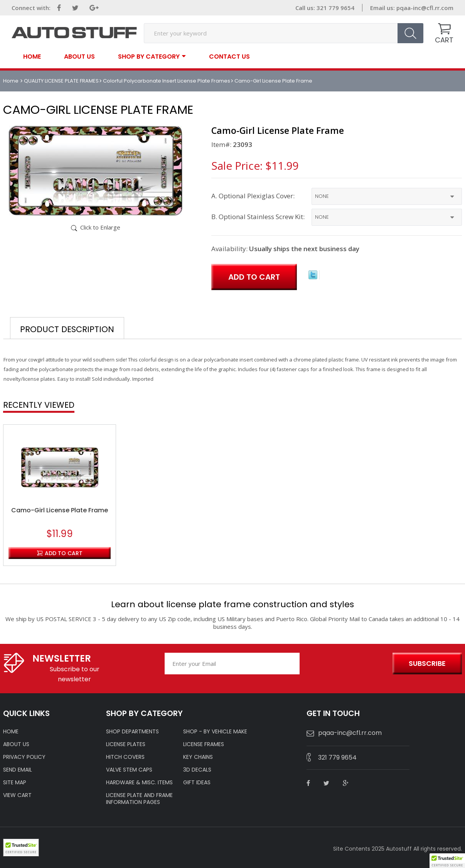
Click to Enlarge (100, 227)
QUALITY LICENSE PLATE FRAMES (61, 81)
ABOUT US (16, 744)
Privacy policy (24, 757)
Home (32, 57)
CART (444, 40)
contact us (229, 57)
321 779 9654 (337, 757)
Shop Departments (132, 731)
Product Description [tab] (67, 329)
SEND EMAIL (18, 770)
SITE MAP (15, 782)
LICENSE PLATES (126, 744)
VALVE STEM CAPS (129, 770)
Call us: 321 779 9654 (325, 8)
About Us (79, 57)
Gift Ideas (197, 782)
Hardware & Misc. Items (139, 782)
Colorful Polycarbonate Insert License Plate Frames (167, 81)
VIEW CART (17, 795)
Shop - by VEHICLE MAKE (215, 731)
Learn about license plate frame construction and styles (232, 604)
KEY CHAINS (198, 757)
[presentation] (345, 664)
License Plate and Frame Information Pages (139, 799)
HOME (11, 731)
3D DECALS (197, 770)
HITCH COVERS (125, 757)
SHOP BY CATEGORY (149, 56)
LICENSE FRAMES (204, 744)
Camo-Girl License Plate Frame (60, 510)
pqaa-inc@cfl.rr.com (425, 8)
